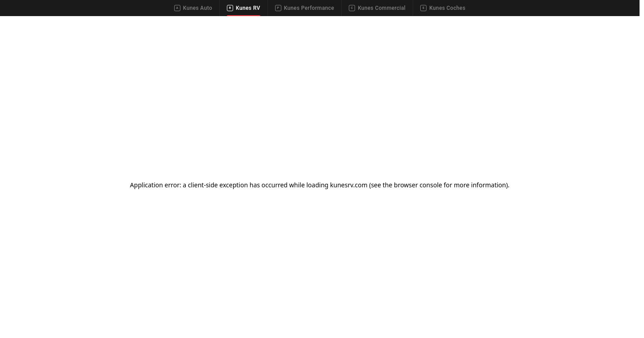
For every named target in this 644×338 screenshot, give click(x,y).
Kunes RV (244, 8)
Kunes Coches (443, 8)
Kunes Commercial (377, 8)
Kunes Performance (305, 8)
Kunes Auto (193, 8)
